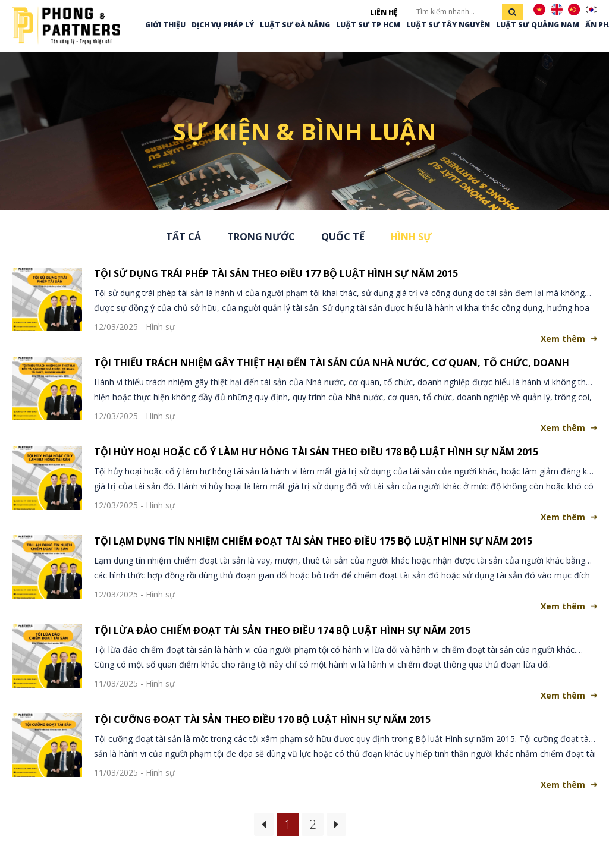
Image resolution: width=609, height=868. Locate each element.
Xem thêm (563, 339)
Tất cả (183, 237)
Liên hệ (384, 12)
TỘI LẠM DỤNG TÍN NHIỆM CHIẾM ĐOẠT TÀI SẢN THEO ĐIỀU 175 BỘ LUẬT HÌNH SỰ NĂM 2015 (313, 541)
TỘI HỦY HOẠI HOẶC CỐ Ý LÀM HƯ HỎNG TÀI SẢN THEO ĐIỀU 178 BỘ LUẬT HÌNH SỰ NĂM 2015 (316, 452)
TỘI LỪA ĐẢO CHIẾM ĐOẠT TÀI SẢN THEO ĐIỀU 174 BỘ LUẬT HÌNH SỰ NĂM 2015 (282, 630)
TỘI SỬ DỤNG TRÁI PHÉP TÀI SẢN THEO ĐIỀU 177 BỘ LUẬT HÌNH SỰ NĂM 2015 (276, 273)
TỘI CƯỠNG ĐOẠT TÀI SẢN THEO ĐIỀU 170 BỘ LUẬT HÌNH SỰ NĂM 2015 (262, 719)
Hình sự (411, 237)
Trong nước (261, 237)
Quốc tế (343, 237)
